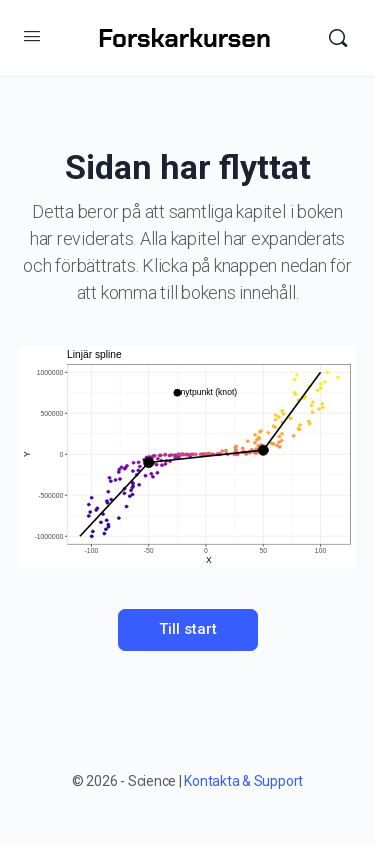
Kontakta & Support (243, 781)
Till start (188, 629)
